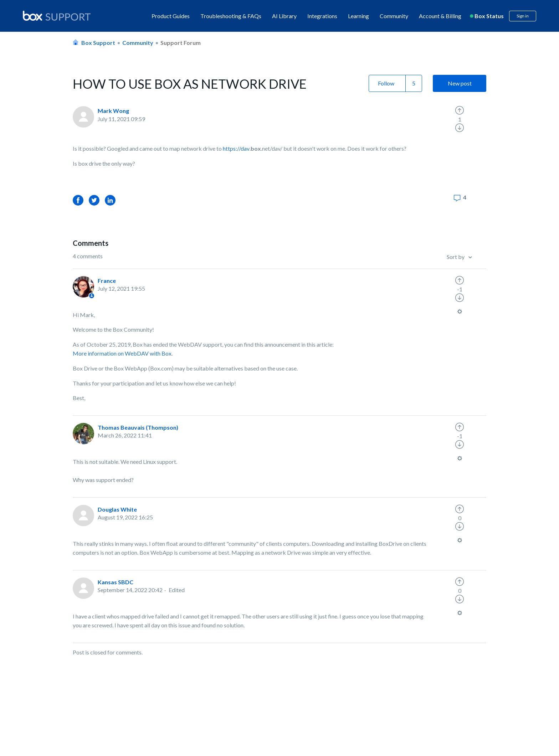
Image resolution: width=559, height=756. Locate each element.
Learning (358, 16)
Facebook (78, 200)
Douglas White (117, 509)
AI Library (284, 16)
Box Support (98, 43)
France (107, 281)
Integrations (322, 16)
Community (394, 16)
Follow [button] (386, 83)
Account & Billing (440, 16)
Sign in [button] (523, 16)
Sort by (456, 257)
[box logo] (57, 16)
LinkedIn (110, 200)
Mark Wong (113, 111)
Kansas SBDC (116, 582)
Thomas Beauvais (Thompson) (138, 427)
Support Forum (181, 43)
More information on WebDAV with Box (122, 353)
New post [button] (460, 83)
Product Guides (171, 16)
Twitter (94, 200)
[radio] (460, 110)
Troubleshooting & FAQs (231, 16)
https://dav (236, 148)
